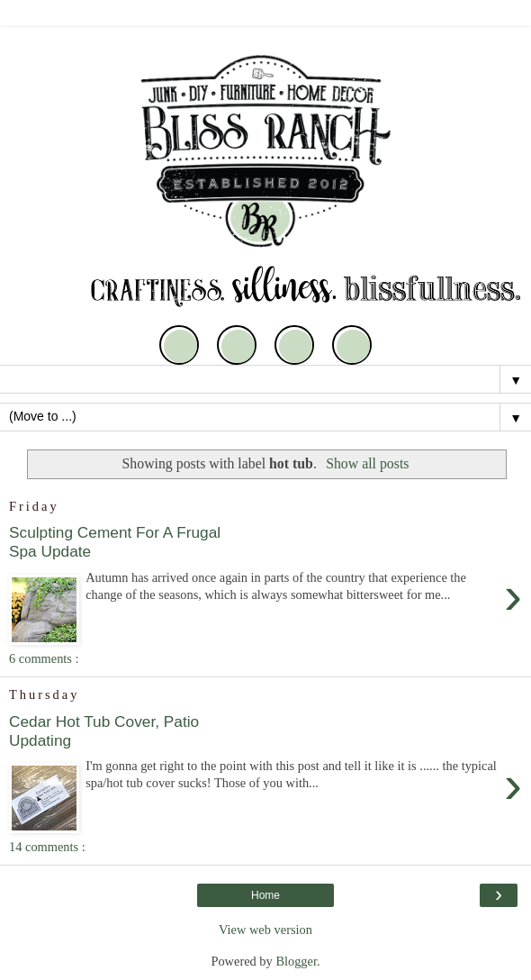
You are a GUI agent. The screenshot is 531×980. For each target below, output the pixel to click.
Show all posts (367, 463)
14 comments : (47, 847)
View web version (265, 930)
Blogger (296, 961)
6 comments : (44, 658)
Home (265, 895)
